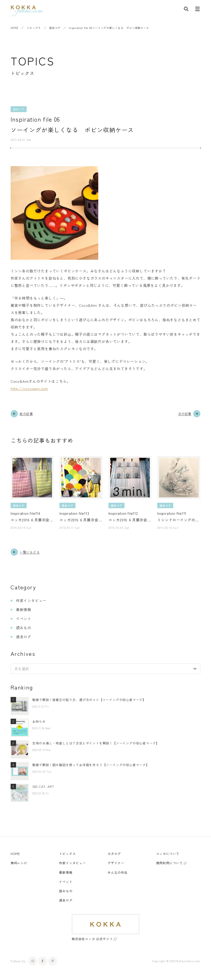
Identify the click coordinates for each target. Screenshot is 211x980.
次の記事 (185, 414)
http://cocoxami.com (29, 388)
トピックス (34, 28)
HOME (14, 28)
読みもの (24, 628)
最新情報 (24, 609)
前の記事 (26, 414)
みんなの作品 (118, 872)
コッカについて (168, 854)
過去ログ (55, 28)
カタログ (114, 854)
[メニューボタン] (197, 10)
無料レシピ (19, 863)
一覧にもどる (30, 552)
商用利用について (169, 863)
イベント (24, 619)
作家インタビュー (31, 600)
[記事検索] (186, 10)
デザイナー (116, 863)
